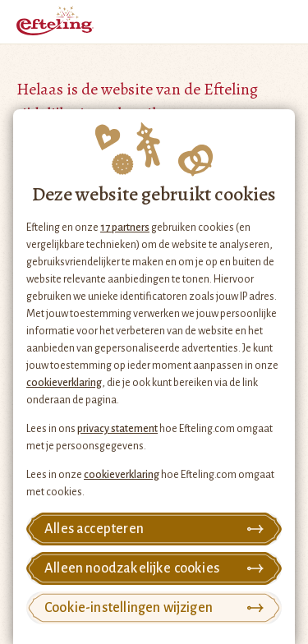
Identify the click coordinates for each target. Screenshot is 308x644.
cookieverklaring (64, 383)
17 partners (125, 228)
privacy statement (117, 429)
